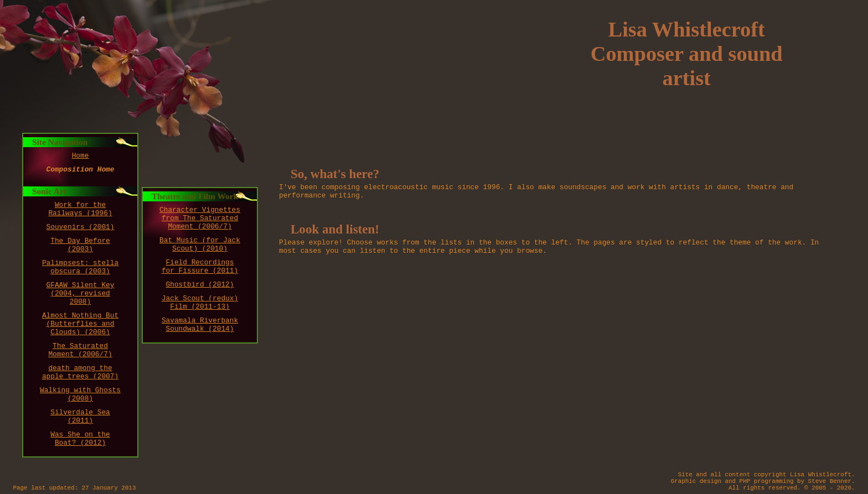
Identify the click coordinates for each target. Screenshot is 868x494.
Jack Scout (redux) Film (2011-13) (200, 303)
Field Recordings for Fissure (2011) (200, 267)
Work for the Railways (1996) (80, 209)
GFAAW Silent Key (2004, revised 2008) (81, 293)
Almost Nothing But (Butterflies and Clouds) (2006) (80, 324)
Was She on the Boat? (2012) (80, 439)
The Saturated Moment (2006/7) (80, 350)
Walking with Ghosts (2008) (80, 394)
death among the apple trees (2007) (80, 372)
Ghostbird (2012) (200, 285)
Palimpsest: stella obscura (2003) (80, 267)
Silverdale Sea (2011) (80, 417)
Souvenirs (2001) (81, 227)
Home (81, 156)
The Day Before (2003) (80, 245)
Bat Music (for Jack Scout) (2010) (200, 245)
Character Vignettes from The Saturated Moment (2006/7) (200, 218)
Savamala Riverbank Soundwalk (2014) (200, 325)
